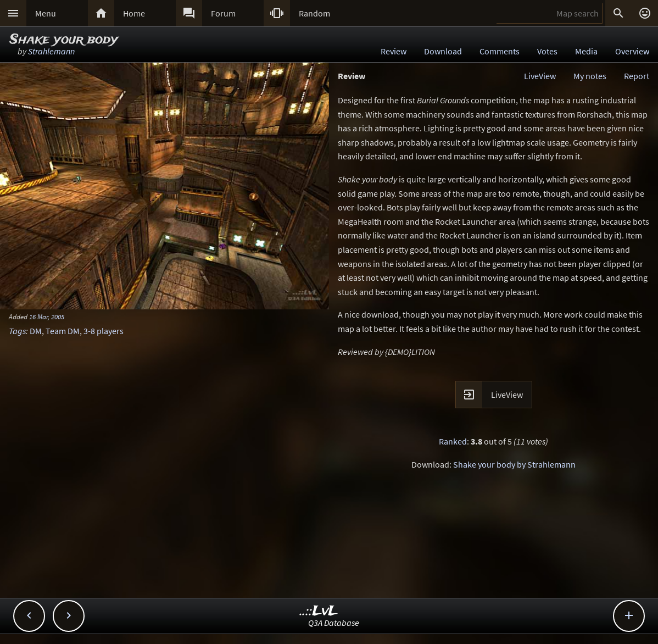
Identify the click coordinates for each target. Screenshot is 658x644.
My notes (590, 76)
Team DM (63, 331)
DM (36, 331)
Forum (223, 13)
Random (314, 13)
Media (586, 51)
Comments (500, 51)
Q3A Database (334, 623)
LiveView (540, 76)
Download (443, 51)
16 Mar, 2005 (47, 317)
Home (134, 13)
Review (394, 51)
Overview (632, 51)
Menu (46, 13)
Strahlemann (51, 51)
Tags (17, 331)
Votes (547, 51)
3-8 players (104, 331)
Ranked (453, 441)
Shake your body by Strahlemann (514, 464)
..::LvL (319, 611)
